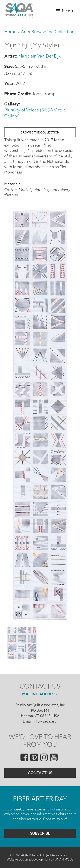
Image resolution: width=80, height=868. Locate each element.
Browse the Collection (53, 32)
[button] (40, 621)
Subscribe (40, 833)
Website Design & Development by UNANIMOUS (40, 859)
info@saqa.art (45, 721)
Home (10, 32)
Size (8, 66)
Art (24, 32)
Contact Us (40, 773)
